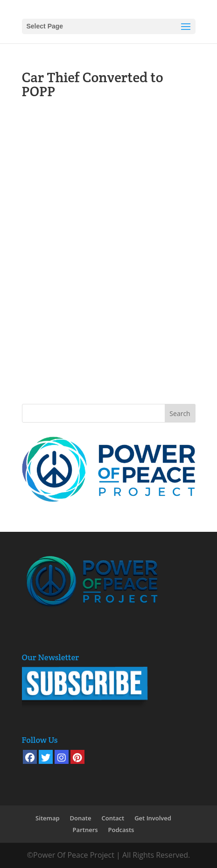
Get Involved (153, 818)
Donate (81, 818)
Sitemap (47, 818)
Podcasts (121, 830)
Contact (113, 818)
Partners (85, 830)
